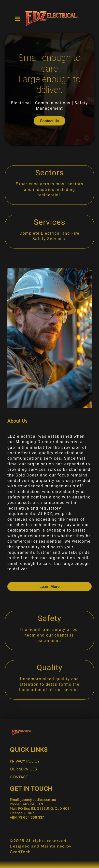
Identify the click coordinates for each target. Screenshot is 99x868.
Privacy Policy (25, 761)
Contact (19, 777)
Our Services (23, 769)
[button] (17, 19)
